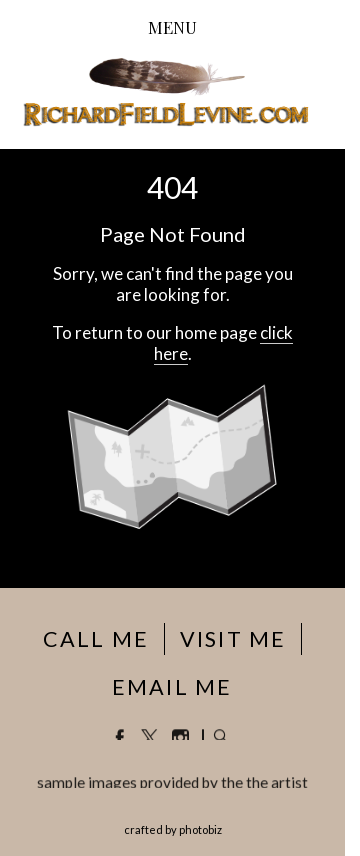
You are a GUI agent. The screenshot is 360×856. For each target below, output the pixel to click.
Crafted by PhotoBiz (173, 829)
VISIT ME (233, 639)
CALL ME (96, 639)
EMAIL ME (172, 687)
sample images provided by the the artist (172, 783)
